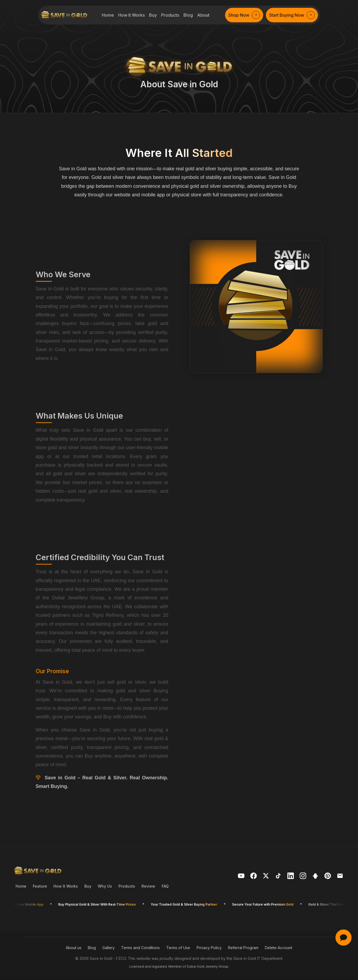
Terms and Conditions (140, 948)
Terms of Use (178, 948)
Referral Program (243, 948)
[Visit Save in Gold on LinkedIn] (291, 877)
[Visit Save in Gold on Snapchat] (316, 877)
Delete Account (279, 948)
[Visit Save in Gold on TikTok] (279, 877)
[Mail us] (341, 877)
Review (148, 886)
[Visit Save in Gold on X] (267, 877)
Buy (88, 886)
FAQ (165, 886)
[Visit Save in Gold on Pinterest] (328, 877)
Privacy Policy (209, 948)
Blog (92, 948)
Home (21, 886)
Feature (40, 886)
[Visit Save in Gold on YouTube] (242, 877)
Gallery (109, 948)
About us (74, 948)
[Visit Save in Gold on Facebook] (254, 877)
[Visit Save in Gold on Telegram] (304, 877)
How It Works (66, 886)
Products (127, 886)
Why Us (105, 886)
